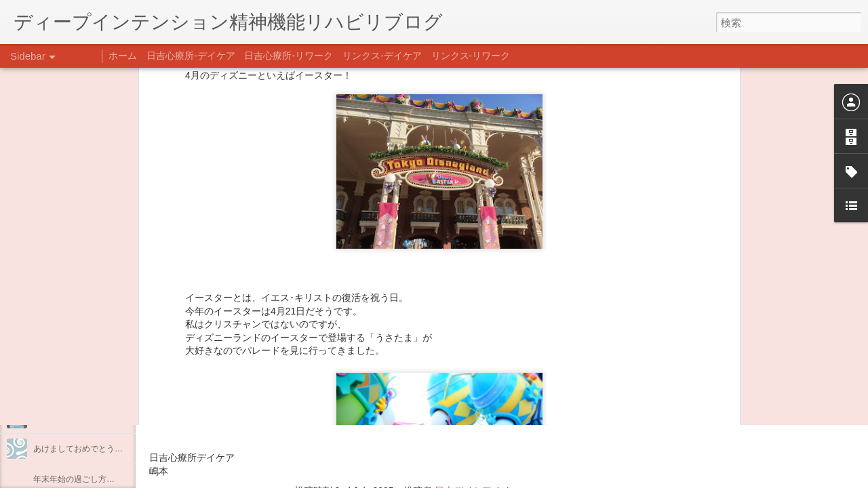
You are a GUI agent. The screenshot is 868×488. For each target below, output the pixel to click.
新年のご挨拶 (58, 418)
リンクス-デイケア (382, 56)
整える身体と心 (62, 388)
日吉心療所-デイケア (191, 56)
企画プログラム (62, 357)
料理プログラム (62, 327)
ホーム (123, 56)
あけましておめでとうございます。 (98, 449)
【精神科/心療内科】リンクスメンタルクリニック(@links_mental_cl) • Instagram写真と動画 (392, 378)
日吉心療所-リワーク (289, 56)
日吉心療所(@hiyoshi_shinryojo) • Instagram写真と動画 (311, 405)
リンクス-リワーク (471, 56)
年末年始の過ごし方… (74, 479)
